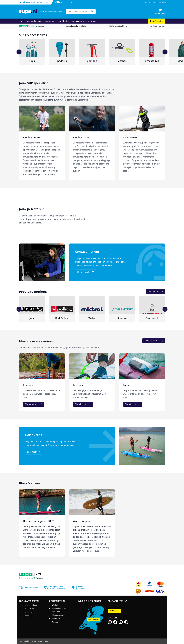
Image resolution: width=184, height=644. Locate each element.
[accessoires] (152, 52)
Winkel (55, 605)
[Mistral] (92, 309)
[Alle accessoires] (154, 341)
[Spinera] (122, 309)
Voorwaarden (58, 619)
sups (21, 21)
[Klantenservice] (86, 272)
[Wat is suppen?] (92, 523)
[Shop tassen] (133, 404)
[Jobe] (32, 309)
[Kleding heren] (42, 143)
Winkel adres (161, 2)
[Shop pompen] (34, 404)
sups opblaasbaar (34, 21)
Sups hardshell (28, 609)
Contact (114, 611)
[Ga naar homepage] (28, 12)
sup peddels (50, 21)
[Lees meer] (34, 452)
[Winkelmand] (160, 12)
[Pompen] (42, 382)
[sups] (32, 52)
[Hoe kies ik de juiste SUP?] (42, 523)
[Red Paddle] (62, 309)
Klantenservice (150, 2)
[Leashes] (92, 382)
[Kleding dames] (92, 143)
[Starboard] (152, 309)
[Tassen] (142, 382)
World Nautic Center (40, 641)
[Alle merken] (155, 292)
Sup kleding (27, 616)
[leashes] (122, 52)
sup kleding (63, 21)
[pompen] (92, 52)
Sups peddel (27, 612)
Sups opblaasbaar (30, 605)
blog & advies (157, 21)
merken (92, 21)
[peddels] (62, 52)
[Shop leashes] (83, 404)
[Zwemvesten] (142, 143)
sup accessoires (79, 21)
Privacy (55, 622)
